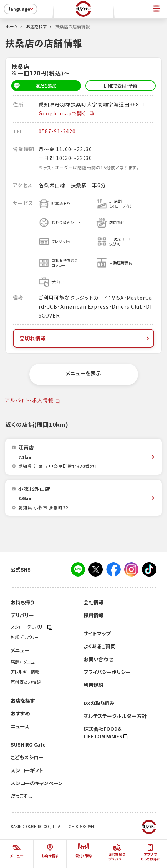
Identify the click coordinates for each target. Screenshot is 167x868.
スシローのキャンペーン (37, 783)
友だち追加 (34, 86)
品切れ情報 (85, 338)
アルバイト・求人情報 (29, 400)
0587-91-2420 (57, 131)
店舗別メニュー (25, 662)
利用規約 (93, 685)
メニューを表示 (83, 373)
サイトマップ (97, 633)
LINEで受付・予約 (120, 86)
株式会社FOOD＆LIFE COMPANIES (106, 732)
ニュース (20, 726)
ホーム (11, 26)
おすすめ (20, 713)
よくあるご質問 (100, 646)
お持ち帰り (22, 602)
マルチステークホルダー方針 (115, 716)
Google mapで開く (67, 113)
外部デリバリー (25, 637)
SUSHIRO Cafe (28, 744)
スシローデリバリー (32, 627)
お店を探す (36, 26)
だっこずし (21, 796)
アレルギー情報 (25, 672)
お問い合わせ (98, 659)
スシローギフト (27, 770)
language (22, 9)
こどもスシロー (27, 757)
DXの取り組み (99, 703)
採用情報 (93, 615)
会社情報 (93, 602)
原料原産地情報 (26, 682)
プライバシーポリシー (107, 672)
